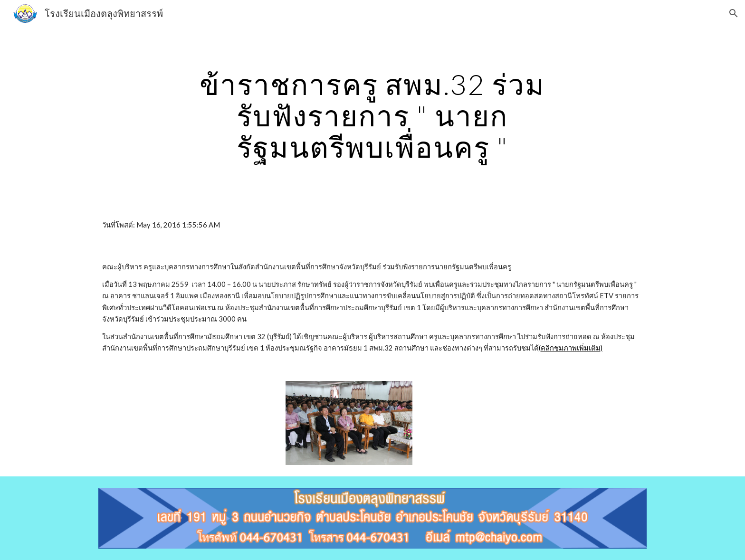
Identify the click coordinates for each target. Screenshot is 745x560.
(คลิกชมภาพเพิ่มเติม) (571, 348)
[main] (372, 115)
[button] (734, 13)
